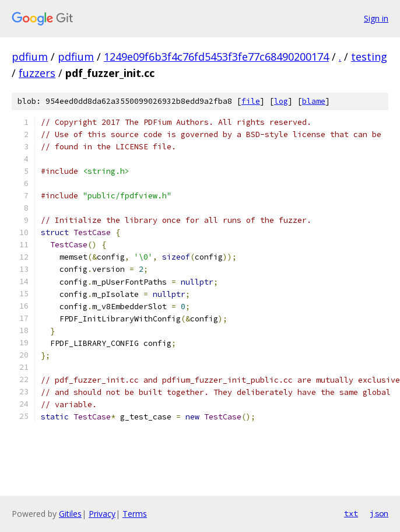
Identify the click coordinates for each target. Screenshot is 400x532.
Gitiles (70, 514)
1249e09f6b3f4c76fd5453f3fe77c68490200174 (216, 57)
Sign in (376, 18)
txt (351, 513)
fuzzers (37, 73)
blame (314, 101)
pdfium (30, 57)
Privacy (102, 514)
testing (369, 57)
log (281, 101)
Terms (135, 514)
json (379, 513)
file (251, 101)
